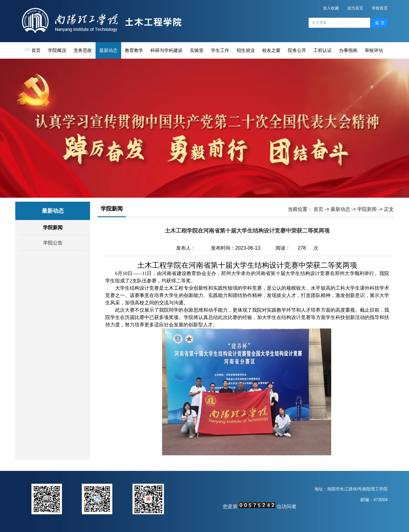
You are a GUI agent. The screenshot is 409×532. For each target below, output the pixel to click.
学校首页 (380, 8)
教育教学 (134, 50)
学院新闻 (53, 227)
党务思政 (83, 50)
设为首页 (355, 8)
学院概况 (57, 50)
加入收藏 (331, 8)
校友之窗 (271, 50)
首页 (33, 50)
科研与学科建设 (166, 50)
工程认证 (323, 50)
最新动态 (108, 50)
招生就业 (246, 50)
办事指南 (348, 50)
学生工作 (220, 50)
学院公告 (53, 243)
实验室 (197, 50)
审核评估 (374, 50)
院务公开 (297, 50)
